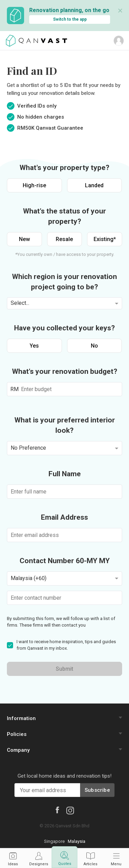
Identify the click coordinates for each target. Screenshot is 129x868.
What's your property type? (64, 168)
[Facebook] (57, 810)
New (24, 239)
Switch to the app (70, 19)
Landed (94, 185)
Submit (64, 669)
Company (18, 750)
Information (21, 718)
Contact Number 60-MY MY (65, 561)
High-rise (34, 185)
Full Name (65, 474)
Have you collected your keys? (64, 328)
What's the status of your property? (64, 216)
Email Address (64, 517)
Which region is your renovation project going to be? (64, 282)
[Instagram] (70, 810)
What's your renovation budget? (65, 371)
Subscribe (97, 790)
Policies (17, 734)
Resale (64, 239)
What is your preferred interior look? (65, 425)
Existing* (105, 239)
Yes (34, 346)
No (94, 346)
